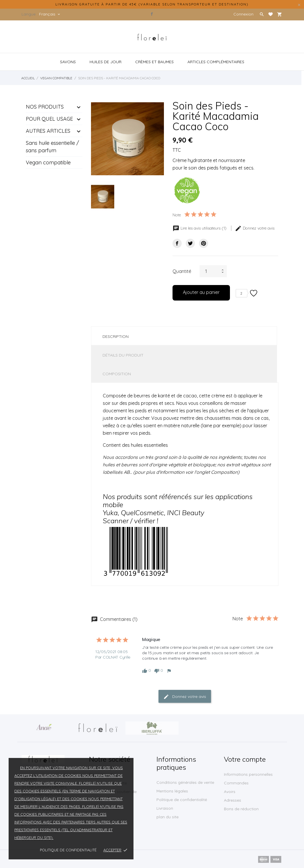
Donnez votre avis (255, 228)
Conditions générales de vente (185, 782)
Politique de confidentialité (68, 850)
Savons (68, 62)
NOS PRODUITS (45, 107)
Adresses (233, 800)
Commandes (236, 783)
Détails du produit (123, 355)
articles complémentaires (216, 62)
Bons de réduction (241, 809)
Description (116, 336)
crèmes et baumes (154, 62)
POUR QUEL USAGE (49, 119)
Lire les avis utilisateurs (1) (200, 228)
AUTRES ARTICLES (48, 131)
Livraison (165, 808)
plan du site (168, 817)
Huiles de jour (105, 62)
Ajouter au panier (201, 292)
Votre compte (245, 759)
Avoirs (230, 792)
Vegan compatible (48, 162)
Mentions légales (172, 791)
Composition (117, 374)
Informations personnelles (248, 774)
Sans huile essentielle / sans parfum (52, 147)
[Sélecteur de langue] (50, 14)
